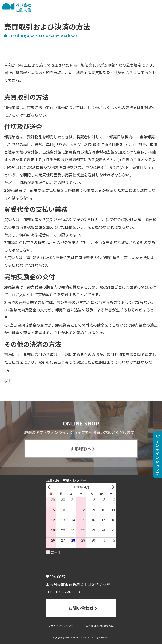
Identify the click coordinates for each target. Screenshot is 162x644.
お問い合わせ (81, 608)
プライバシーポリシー (61, 625)
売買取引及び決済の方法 (100, 625)
